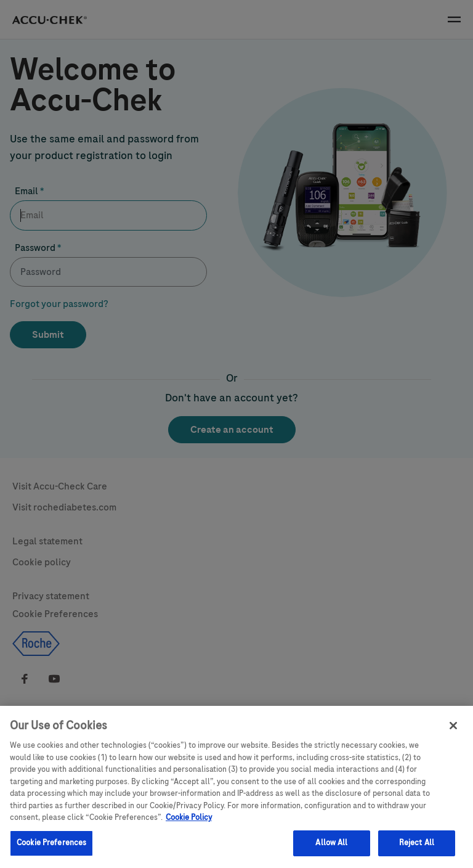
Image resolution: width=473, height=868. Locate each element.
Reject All (417, 848)
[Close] (453, 731)
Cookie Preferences (51, 848)
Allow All (331, 848)
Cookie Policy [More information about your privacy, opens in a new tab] (189, 822)
